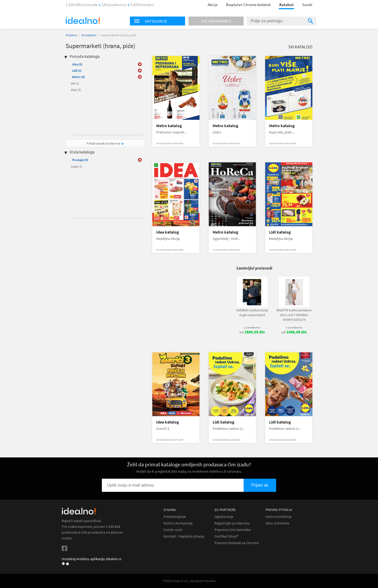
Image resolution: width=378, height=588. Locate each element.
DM (75, 83)
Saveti (307, 5)
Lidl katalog (280, 232)
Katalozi (286, 5)
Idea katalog (168, 232)
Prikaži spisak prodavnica (103, 143)
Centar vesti (173, 530)
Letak (77, 166)
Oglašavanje (224, 517)
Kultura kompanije (178, 523)
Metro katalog (169, 126)
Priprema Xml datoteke (233, 530)
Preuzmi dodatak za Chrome (237, 543)
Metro (78, 77)
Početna (71, 35)
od (252, 332)
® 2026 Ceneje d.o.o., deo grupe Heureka (189, 581)
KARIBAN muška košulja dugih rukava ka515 (252, 313)
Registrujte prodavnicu (232, 523)
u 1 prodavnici (252, 327)
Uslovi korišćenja (279, 517)
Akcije (212, 5)
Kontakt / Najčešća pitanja (184, 536)
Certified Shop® (226, 536)
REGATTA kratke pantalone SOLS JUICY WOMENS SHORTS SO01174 (294, 315)
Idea (77, 64)
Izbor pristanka (277, 523)
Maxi (76, 90)
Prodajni (80, 160)
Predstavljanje (175, 517)
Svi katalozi (89, 35)
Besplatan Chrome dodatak (248, 5)
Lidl (77, 71)
